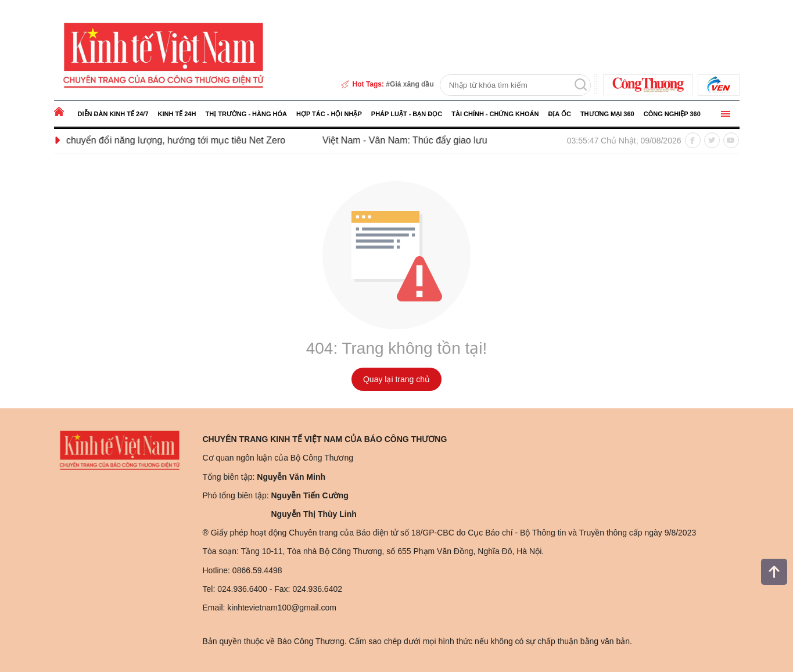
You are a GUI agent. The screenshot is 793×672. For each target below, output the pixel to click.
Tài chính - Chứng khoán (495, 114)
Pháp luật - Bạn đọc (407, 114)
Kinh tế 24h (177, 114)
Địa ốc (559, 114)
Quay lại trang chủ (397, 379)
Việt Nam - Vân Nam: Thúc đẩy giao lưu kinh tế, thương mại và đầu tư (474, 140)
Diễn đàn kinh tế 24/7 (113, 114)
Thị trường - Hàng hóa (246, 114)
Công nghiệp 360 (672, 114)
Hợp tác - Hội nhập (329, 114)
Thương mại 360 (607, 114)
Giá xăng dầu (412, 84)
